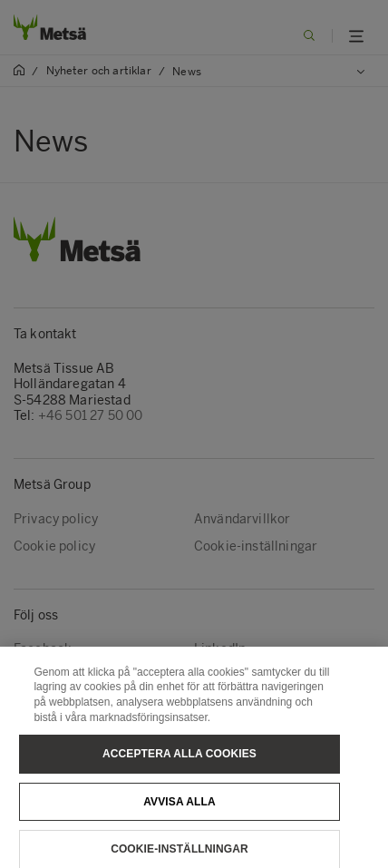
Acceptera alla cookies (179, 763)
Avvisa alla (179, 811)
